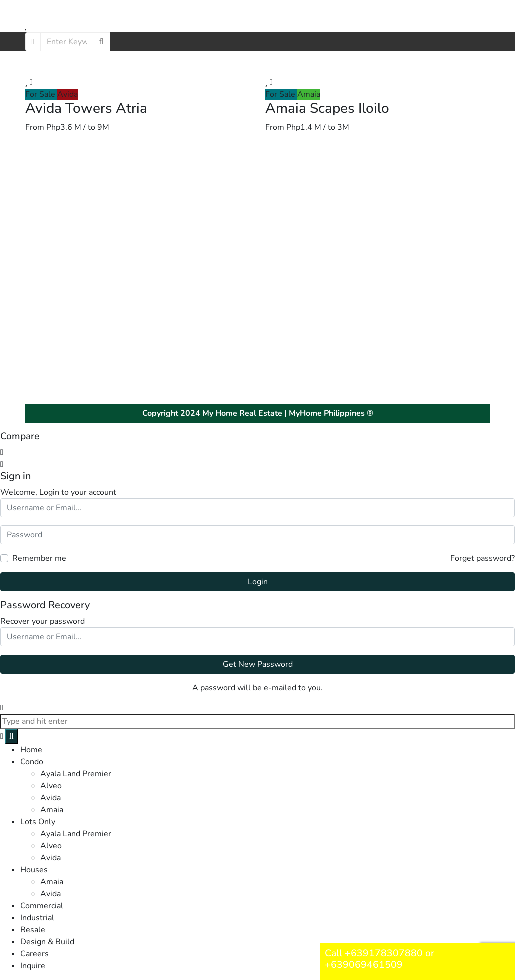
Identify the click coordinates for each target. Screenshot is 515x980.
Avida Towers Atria (86, 108)
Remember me (39, 558)
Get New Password (258, 664)
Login (258, 582)
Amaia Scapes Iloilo (327, 108)
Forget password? (483, 558)
